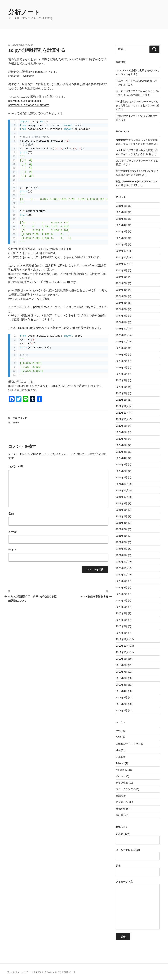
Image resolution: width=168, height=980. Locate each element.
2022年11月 (122, 413)
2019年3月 (122, 697)
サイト (12, 550)
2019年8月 (122, 665)
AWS (119, 731)
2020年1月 (122, 633)
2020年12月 (122, 562)
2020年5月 (122, 607)
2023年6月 (122, 368)
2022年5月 (122, 452)
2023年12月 (122, 329)
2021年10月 (122, 497)
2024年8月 (122, 277)
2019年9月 (122, 659)
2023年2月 (122, 393)
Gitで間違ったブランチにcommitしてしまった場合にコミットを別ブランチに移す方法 (138, 105)
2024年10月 (122, 264)
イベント (121, 776)
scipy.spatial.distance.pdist (25, 101)
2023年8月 (122, 355)
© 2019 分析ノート (65, 972)
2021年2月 (122, 549)
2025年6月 (122, 212)
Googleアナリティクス (128, 744)
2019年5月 (122, 685)
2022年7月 (122, 439)
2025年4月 (122, 225)
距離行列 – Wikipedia (21, 76)
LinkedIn (39, 972)
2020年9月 (122, 581)
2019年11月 (122, 646)
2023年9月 (122, 348)
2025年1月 (122, 244)
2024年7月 (122, 283)
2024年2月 (122, 316)
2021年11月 (122, 490)
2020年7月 (122, 594)
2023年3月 (122, 387)
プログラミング (20, 418)
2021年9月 (122, 503)
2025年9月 (122, 206)
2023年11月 (122, 335)
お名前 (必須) (138, 839)
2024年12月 (122, 251)
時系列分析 (122, 802)
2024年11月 (122, 257)
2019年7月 (122, 672)
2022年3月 (122, 464)
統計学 (120, 815)
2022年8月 (122, 432)
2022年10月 (122, 419)
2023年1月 (122, 400)
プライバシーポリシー (19, 972)
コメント (16, 466)
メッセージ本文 (138, 905)
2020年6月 (122, 601)
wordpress (121, 770)
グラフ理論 (122, 783)
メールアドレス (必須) (138, 854)
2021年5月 (122, 529)
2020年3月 (122, 620)
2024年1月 (122, 322)
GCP (118, 737)
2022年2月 (122, 471)
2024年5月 (122, 296)
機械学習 (121, 809)
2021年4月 (122, 536)
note (49, 972)
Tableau (120, 763)
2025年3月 (122, 231)
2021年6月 (122, 523)
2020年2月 (122, 626)
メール (12, 532)
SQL (118, 757)
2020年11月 (122, 568)
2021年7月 (122, 516)
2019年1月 (122, 710)
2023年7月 (122, 361)
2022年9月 (122, 426)
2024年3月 (122, 309)
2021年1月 (122, 555)
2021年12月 (122, 484)
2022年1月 (122, 477)
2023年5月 (122, 374)
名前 (11, 514)
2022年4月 (122, 458)
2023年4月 (122, 380)
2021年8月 (122, 510)
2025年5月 (122, 219)
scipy (16, 423)
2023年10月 (122, 342)
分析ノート (24, 12)
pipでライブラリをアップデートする (136, 161)
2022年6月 (122, 445)
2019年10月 (122, 652)
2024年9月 (122, 270)
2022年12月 (122, 406)
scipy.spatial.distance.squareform (29, 105)
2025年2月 (122, 238)
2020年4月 (122, 613)
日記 (118, 796)
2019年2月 (122, 704)
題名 (138, 870)
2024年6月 (122, 290)
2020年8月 (122, 588)
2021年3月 (122, 542)
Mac (118, 750)
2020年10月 (122, 575)
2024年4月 (122, 303)
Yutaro (29, 45)
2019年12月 (122, 639)
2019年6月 (122, 678)
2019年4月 (122, 691)
